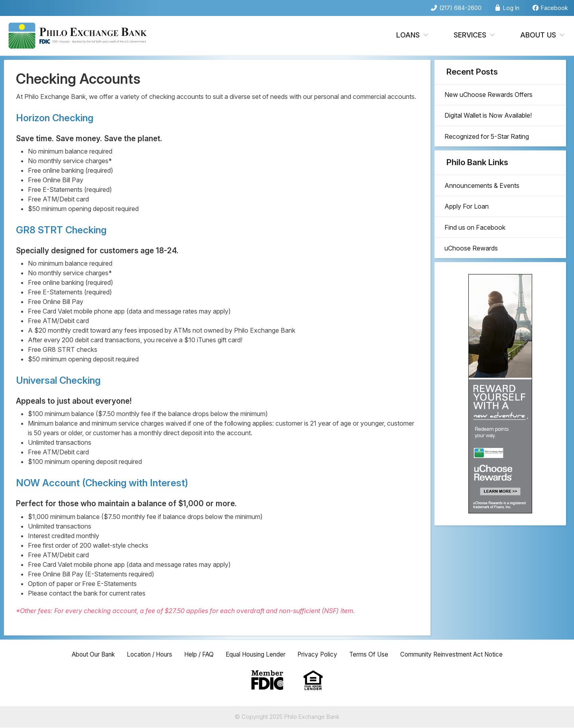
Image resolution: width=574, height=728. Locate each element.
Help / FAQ (197, 655)
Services (475, 35)
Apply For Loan (469, 215)
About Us (543, 35)
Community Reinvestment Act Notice (458, 655)
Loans (413, 35)
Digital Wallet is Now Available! (490, 118)
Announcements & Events (484, 192)
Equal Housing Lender (256, 655)
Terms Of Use (373, 655)
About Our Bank (86, 655)
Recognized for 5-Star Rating (489, 141)
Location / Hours (145, 655)
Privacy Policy (320, 655)
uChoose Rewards (473, 260)
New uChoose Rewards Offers (490, 96)
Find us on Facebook (477, 237)
